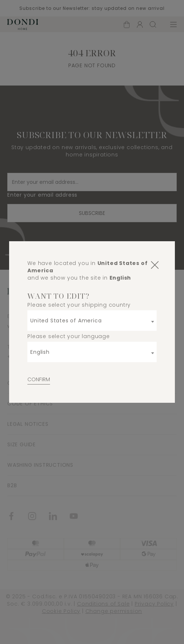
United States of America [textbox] (66, 321)
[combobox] (92, 321)
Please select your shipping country (79, 305)
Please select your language (69, 336)
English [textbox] (40, 352)
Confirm (39, 379)
